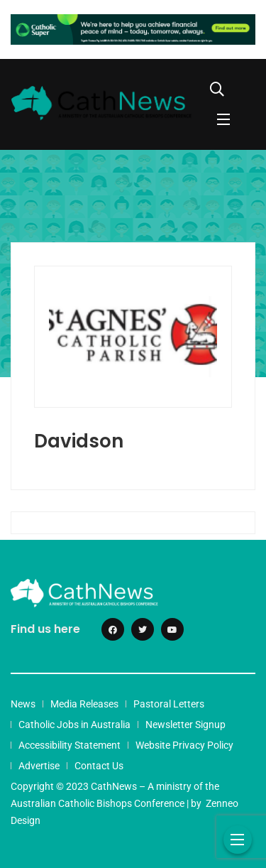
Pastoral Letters (169, 704)
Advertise (39, 766)
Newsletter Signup (185, 725)
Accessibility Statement (70, 745)
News (23, 704)
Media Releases (84, 704)
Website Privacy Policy (184, 745)
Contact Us (99, 766)
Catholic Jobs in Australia (74, 725)
